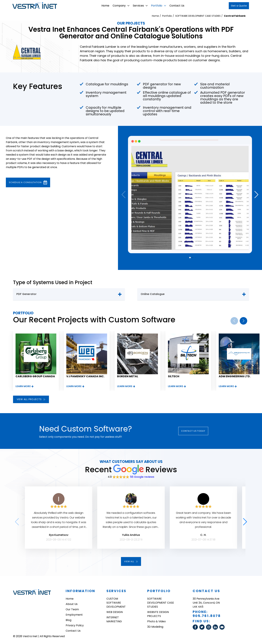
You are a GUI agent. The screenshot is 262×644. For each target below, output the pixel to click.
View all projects (31, 399)
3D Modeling (155, 627)
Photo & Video (156, 622)
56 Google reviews (142, 477)
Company (118, 6)
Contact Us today (198, 431)
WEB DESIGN (115, 613)
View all (131, 562)
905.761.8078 (207, 616)
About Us (72, 605)
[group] (36, 361)
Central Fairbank (235, 16)
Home (102, 6)
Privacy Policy (75, 626)
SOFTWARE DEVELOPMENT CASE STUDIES (198, 16)
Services (137, 6)
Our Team (72, 610)
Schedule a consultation (34, 182)
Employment (74, 615)
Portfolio (155, 6)
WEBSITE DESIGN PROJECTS (158, 615)
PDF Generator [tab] (26, 294)
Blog (69, 621)
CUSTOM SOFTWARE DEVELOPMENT (116, 603)
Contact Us (174, 6)
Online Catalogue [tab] (153, 294)
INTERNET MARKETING (114, 620)
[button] (256, 195)
